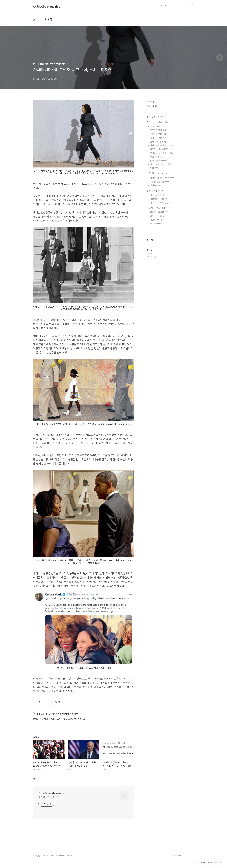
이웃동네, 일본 (159, 149)
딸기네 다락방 (159, 216)
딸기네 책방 (155, 190)
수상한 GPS (158, 126)
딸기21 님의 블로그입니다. (51, 797)
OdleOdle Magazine (47, 6)
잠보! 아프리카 (159, 160)
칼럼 (154, 168)
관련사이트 (179, 855)
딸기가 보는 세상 (158, 122)
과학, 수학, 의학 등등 (162, 202)
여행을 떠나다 (159, 220)
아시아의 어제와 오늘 (162, 145)
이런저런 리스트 (159, 199)
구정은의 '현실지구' (161, 130)
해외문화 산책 (158, 185)
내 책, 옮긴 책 (158, 195)
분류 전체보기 (156, 117)
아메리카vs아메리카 (161, 164)
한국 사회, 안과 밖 (161, 142)
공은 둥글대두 (158, 223)
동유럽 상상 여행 (159, 181)
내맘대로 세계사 (157, 173)
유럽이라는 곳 (159, 157)
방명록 (49, 19)
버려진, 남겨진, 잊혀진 (162, 178)
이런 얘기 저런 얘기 (159, 208)
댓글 (35, 779)
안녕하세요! (152, 106)
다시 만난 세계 (158, 138)
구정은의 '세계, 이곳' (161, 134)
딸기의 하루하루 (160, 212)
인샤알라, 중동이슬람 (162, 153)
